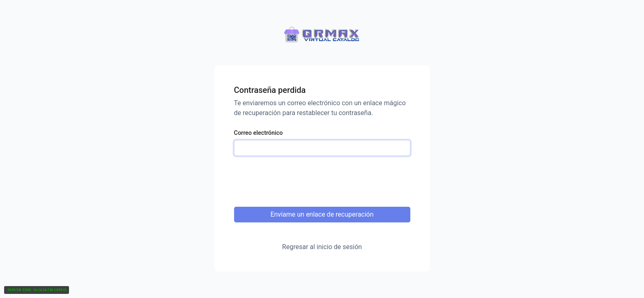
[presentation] (322, 182)
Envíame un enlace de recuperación (322, 214)
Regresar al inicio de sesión (322, 247)
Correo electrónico (259, 133)
